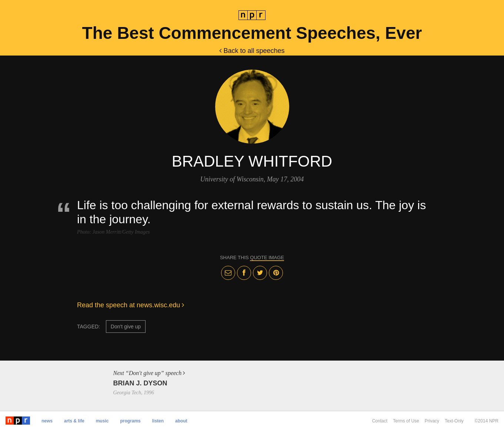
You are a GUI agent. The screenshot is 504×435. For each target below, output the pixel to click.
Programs (130, 421)
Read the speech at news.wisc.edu (131, 305)
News (47, 421)
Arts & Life (74, 421)
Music (102, 421)
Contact (380, 421)
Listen (158, 421)
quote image (267, 257)
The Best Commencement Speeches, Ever (252, 33)
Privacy (432, 421)
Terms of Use (406, 421)
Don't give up (126, 327)
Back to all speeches (252, 51)
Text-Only (454, 421)
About (181, 421)
